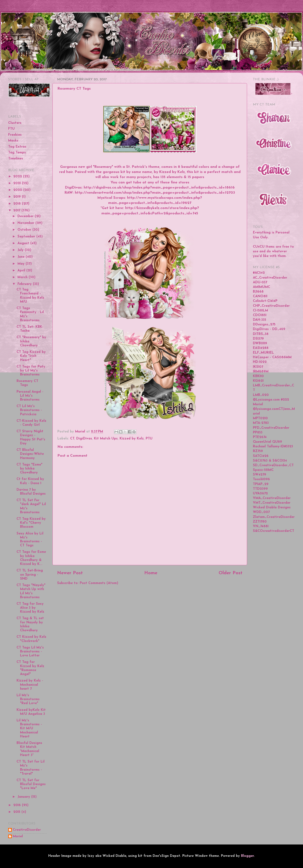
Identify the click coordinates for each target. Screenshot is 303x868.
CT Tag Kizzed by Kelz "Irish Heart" (31, 356)
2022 (18, 177)
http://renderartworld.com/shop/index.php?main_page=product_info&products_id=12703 (155, 193)
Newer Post (70, 573)
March (23, 277)
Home (151, 573)
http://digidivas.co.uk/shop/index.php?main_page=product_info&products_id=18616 (159, 188)
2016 (18, 805)
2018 (18, 204)
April (22, 271)
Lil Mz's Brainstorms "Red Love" (28, 699)
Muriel (18, 836)
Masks (13, 141)
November (26, 223)
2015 (17, 812)
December (26, 216)
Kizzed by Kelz (132, 439)
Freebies (15, 135)
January (24, 797)
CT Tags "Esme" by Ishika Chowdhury (29, 469)
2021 (18, 183)
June (22, 257)
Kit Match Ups (106, 439)
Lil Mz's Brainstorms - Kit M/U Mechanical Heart (29, 729)
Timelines (16, 159)
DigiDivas (84, 439)
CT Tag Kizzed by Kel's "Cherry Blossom (31, 523)
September (27, 237)
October (25, 230)
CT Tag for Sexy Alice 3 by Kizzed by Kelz (30, 608)
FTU (11, 129)
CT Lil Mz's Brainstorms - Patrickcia (29, 410)
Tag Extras (17, 147)
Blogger (247, 856)
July (21, 250)
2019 (18, 197)
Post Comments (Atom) (99, 583)
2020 (18, 190)
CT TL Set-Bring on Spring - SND (30, 575)
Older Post (231, 573)
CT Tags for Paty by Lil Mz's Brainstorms (31, 371)
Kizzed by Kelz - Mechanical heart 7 (30, 685)
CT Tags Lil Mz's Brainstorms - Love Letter (30, 652)
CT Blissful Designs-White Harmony (30, 454)
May (22, 264)
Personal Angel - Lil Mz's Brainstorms (30, 396)
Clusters (15, 123)
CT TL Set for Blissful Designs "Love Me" (31, 784)
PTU (149, 439)
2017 (17, 211)
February (25, 284)
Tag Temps (17, 153)
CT (72, 439)
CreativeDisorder (27, 830)
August (24, 243)
